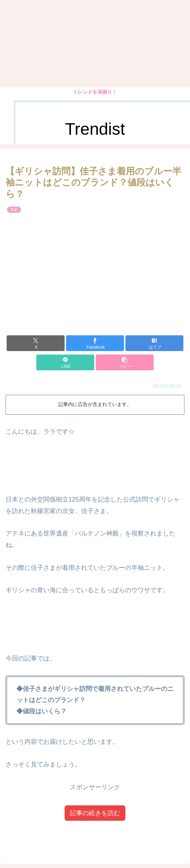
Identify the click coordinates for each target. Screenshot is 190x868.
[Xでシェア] (36, 343)
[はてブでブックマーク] (154, 343)
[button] (125, 362)
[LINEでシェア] (65, 362)
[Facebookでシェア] (95, 343)
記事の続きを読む (95, 813)
